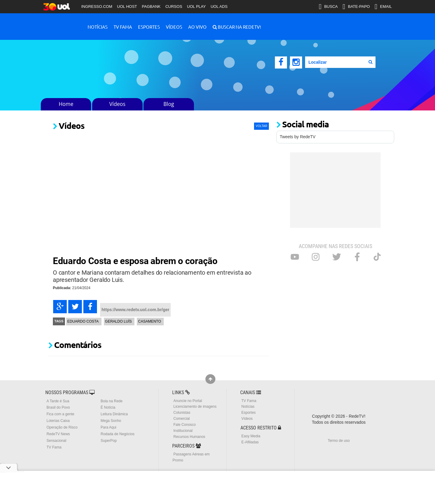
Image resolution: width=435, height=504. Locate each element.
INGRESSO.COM (97, 6)
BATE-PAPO (356, 7)
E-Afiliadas (250, 442)
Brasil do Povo (58, 407)
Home (66, 104)
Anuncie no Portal (188, 401)
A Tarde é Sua (58, 401)
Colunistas (182, 413)
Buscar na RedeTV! (239, 27)
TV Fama (123, 27)
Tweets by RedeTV (298, 137)
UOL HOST (127, 6)
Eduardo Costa (83, 321)
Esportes (149, 27)
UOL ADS (219, 6)
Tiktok (377, 257)
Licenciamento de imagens (195, 407)
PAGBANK (151, 6)
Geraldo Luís (119, 321)
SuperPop (109, 441)
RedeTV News (58, 434)
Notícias (98, 27)
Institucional (183, 431)
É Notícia (108, 407)
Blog (169, 104)
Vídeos (174, 27)
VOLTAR (261, 126)
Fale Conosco (185, 425)
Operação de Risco (62, 427)
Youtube (295, 257)
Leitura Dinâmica (114, 414)
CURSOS (174, 6)
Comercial (182, 419)
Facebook (357, 257)
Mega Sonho (111, 421)
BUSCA (328, 7)
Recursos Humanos (189, 437)
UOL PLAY (196, 6)
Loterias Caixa (58, 421)
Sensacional (56, 441)
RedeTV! (60, 23)
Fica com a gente (60, 414)
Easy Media (251, 436)
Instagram (316, 257)
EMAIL (383, 7)
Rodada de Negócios (118, 434)
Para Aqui (108, 427)
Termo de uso (339, 441)
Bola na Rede (112, 401)
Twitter (337, 257)
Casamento (150, 321)
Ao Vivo (197, 27)
